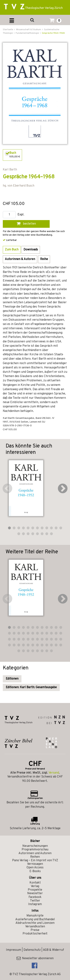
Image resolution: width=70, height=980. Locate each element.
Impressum (14, 950)
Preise (35, 930)
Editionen (12, 679)
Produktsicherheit (35, 934)
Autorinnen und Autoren (35, 853)
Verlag (35, 886)
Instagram (35, 904)
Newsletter (35, 893)
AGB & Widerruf (53, 950)
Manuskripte (35, 916)
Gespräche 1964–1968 (53, 33)
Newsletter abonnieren (35, 958)
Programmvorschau (35, 850)
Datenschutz (32, 950)
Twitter (35, 901)
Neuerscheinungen (35, 846)
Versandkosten (35, 927)
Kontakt (35, 883)
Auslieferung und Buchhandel (35, 919)
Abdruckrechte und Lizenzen (35, 923)
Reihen (35, 857)
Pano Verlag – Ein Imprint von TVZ (35, 860)
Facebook (35, 897)
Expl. (21, 215)
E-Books (35, 871)
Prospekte (35, 890)
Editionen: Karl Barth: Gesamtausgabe (31, 687)
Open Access (35, 868)
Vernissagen (35, 864)
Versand (54, 773)
